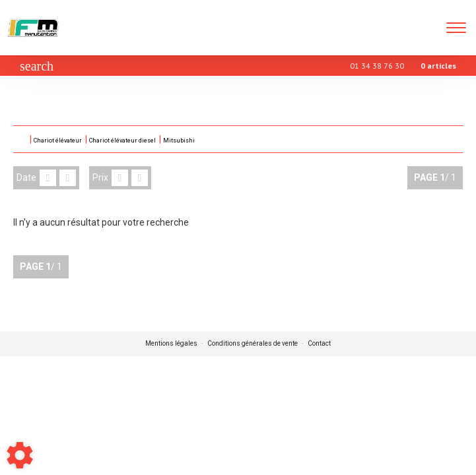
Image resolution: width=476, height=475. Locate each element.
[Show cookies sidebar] (20, 455)
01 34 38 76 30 (377, 66)
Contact (319, 344)
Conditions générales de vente (253, 344)
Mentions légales (171, 344)
